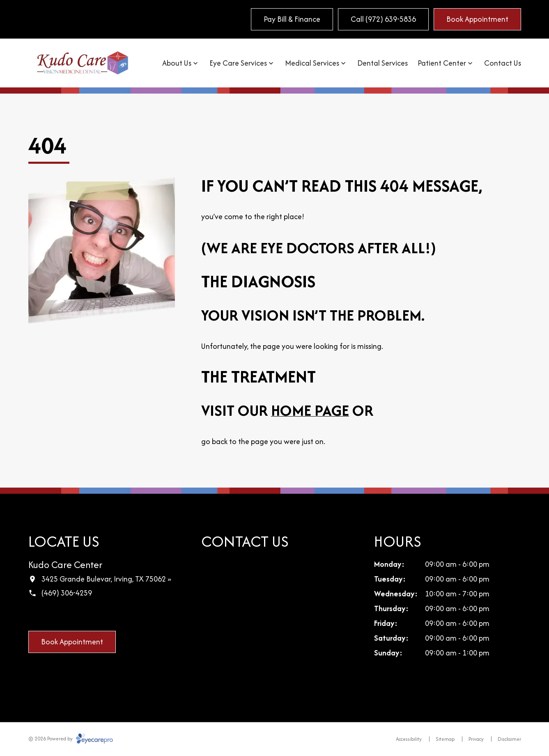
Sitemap (445, 739)
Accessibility (409, 739)
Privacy (476, 739)
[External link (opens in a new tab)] (103, 615)
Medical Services (312, 63)
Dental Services (382, 63)
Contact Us (503, 63)
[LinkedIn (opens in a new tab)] (69, 615)
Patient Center (442, 63)
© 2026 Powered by (71, 739)
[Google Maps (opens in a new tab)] (52, 615)
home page (310, 410)
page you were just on (287, 441)
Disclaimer (509, 739)
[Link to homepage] (83, 63)
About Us (177, 63)
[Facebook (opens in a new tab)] (34, 615)
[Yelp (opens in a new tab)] (86, 615)
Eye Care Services (238, 63)
